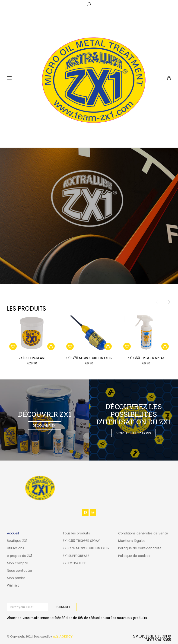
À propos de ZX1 (19, 556)
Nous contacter (20, 571)
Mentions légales (132, 541)
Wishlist (13, 585)
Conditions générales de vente (143, 533)
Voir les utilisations (134, 433)
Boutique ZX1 (17, 541)
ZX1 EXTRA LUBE (74, 563)
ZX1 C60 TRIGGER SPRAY (146, 358)
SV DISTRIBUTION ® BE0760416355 (152, 638)
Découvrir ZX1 (44, 426)
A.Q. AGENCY (63, 636)
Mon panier (16, 578)
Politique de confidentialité (140, 548)
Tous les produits (76, 533)
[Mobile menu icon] (9, 78)
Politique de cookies (134, 556)
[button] (51, 346)
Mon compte (17, 563)
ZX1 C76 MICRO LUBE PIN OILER (89, 358)
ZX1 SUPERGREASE (32, 358)
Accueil (13, 533)
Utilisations (16, 548)
